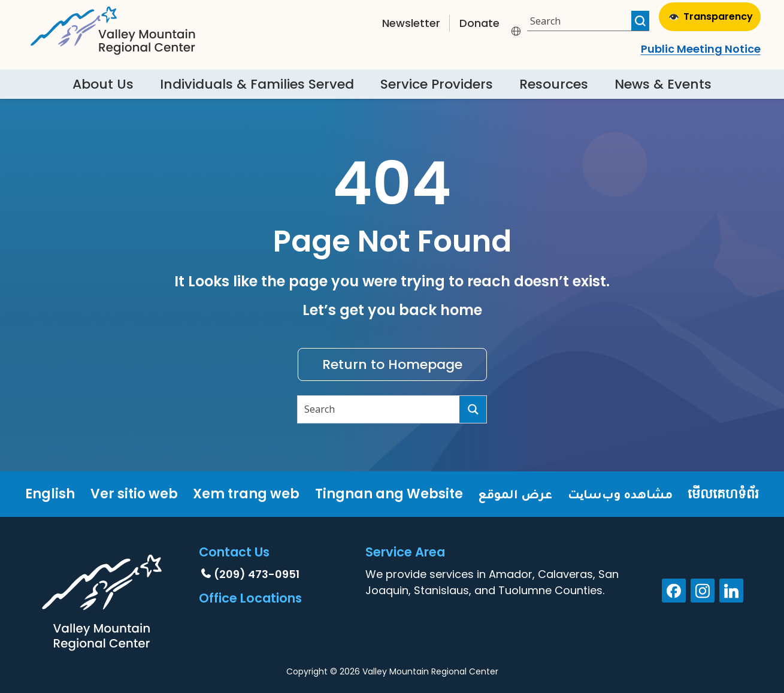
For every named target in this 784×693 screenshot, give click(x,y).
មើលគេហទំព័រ (723, 494)
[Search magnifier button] (640, 21)
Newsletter (411, 23)
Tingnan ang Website (389, 494)
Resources (554, 84)
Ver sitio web (134, 494)
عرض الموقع (515, 494)
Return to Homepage (392, 364)
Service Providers (437, 84)
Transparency (711, 16)
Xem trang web (246, 494)
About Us (103, 84)
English (50, 494)
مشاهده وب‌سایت (620, 494)
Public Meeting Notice (701, 49)
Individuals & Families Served (257, 84)
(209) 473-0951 (257, 574)
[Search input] (581, 21)
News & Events (663, 84)
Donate (479, 23)
